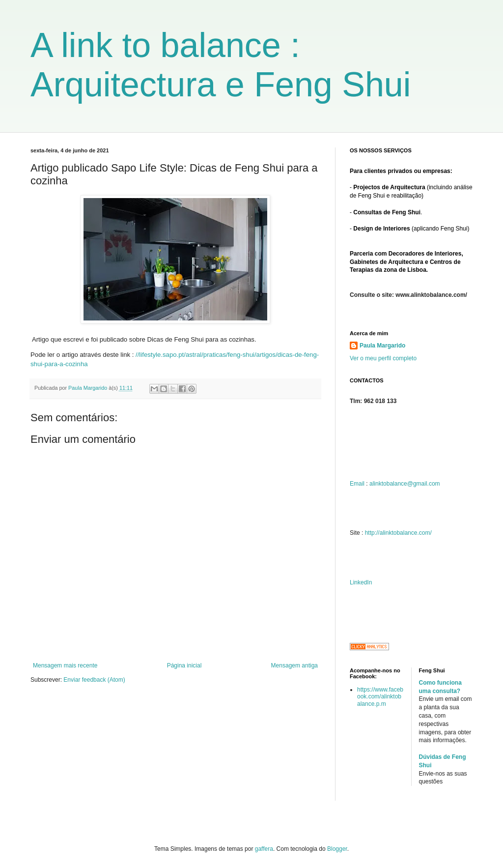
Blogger (337, 849)
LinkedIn (361, 582)
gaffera (264, 849)
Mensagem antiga (294, 665)
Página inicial (184, 665)
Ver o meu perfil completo (383, 358)
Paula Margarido (382, 346)
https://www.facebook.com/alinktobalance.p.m (380, 697)
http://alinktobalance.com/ (398, 533)
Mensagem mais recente (65, 665)
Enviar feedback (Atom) (94, 680)
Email (357, 484)
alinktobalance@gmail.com (405, 484)
